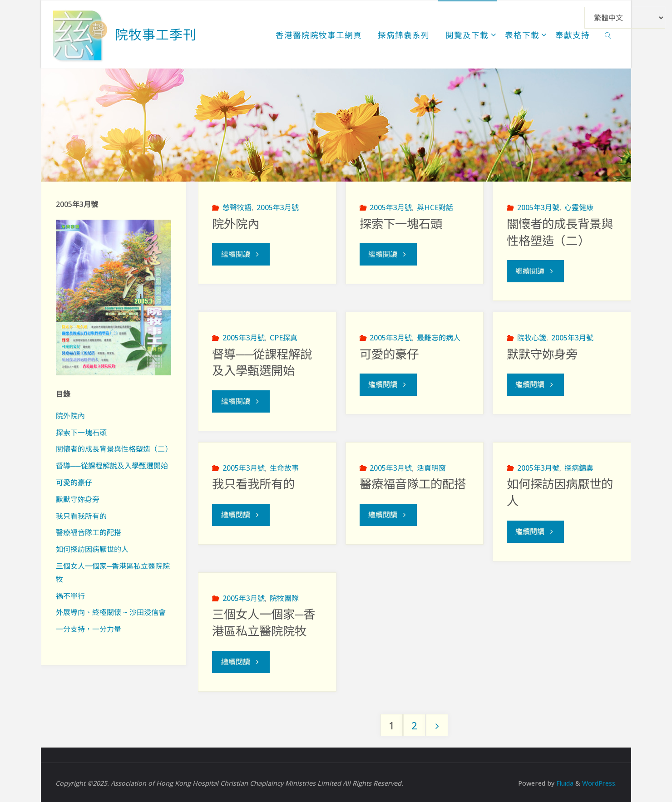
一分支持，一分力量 (89, 629)
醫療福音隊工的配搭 (413, 484)
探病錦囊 (579, 467)
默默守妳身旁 (542, 354)
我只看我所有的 (253, 484)
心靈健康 (579, 207)
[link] (608, 34)
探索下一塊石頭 (401, 224)
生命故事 (284, 467)
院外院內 (236, 224)
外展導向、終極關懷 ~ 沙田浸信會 (111, 612)
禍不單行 (70, 596)
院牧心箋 (532, 337)
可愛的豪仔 (389, 354)
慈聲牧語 (237, 207)
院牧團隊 (284, 597)
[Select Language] (625, 18)
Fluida (563, 781)
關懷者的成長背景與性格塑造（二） (114, 449)
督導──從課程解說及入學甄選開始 (112, 466)
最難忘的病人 (439, 337)
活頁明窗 (431, 467)
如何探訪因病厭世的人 (92, 549)
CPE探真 (284, 337)
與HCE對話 (435, 207)
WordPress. (599, 781)
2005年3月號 (278, 207)
